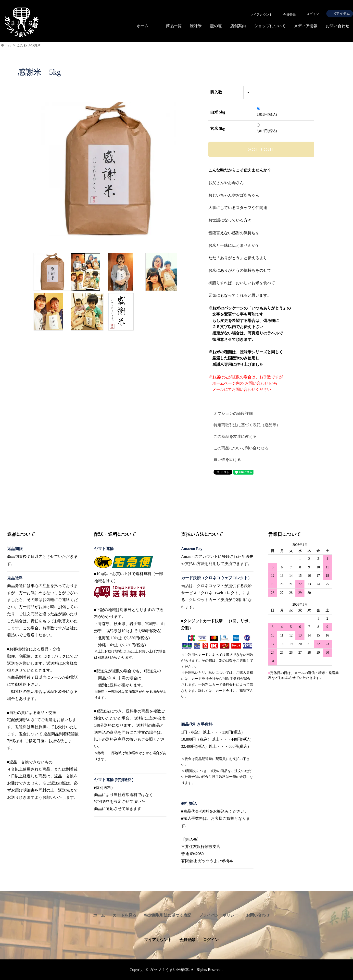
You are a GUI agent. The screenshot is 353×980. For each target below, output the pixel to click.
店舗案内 (238, 26)
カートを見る (125, 915)
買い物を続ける (227, 459)
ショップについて (270, 26)
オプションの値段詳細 (233, 413)
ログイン (313, 14)
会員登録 (187, 940)
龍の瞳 (216, 26)
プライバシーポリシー (219, 915)
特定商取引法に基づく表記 (168, 915)
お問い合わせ (338, 26)
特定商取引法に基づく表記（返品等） (247, 425)
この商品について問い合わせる (241, 448)
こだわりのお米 (29, 45)
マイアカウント (158, 940)
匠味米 (196, 26)
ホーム (143, 26)
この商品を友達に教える (235, 436)
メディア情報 (306, 26)
